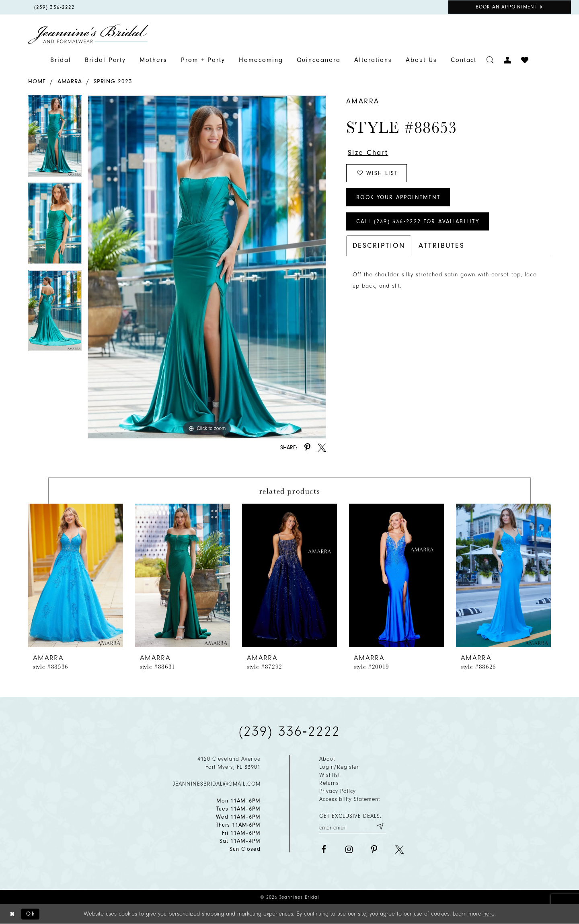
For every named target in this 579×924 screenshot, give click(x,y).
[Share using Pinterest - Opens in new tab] (307, 448)
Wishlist (330, 775)
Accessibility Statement (350, 799)
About (327, 759)
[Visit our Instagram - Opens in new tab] (349, 849)
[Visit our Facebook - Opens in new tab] (323, 849)
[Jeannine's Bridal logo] (88, 34)
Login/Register (339, 767)
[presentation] (76, 575)
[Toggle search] (490, 60)
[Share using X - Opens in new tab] (322, 448)
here (489, 914)
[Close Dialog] (12, 914)
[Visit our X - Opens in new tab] (399, 849)
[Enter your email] (353, 826)
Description (379, 246)
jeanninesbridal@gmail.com (217, 784)
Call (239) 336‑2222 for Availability (418, 221)
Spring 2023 (113, 81)
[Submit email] (380, 826)
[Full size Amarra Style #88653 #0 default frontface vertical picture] (207, 267)
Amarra (70, 81)
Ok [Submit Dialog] (31, 914)
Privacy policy (338, 791)
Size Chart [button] (368, 153)
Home (37, 81)
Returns (329, 783)
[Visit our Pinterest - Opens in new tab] (374, 849)
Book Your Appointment (398, 197)
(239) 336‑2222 (289, 731)
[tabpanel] (55, 139)
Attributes (441, 246)
